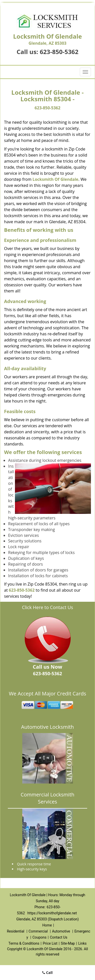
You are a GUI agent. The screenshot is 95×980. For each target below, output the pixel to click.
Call (48, 973)
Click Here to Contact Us (48, 607)
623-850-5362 (59, 52)
